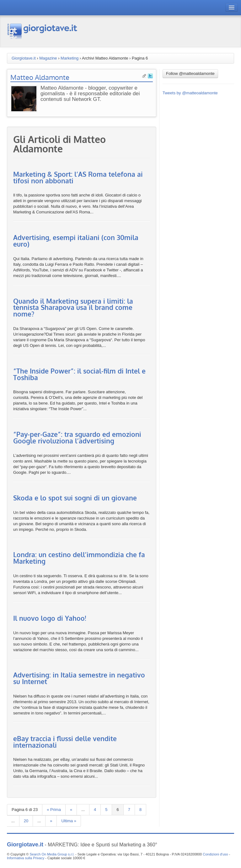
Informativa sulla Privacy (26, 858)
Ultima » (69, 821)
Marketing (70, 58)
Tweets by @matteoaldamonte (190, 93)
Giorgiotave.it (24, 58)
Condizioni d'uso (215, 854)
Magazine (48, 58)
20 (26, 821)
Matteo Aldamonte (40, 77)
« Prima (54, 810)
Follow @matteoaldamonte (190, 73)
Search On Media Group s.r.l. (52, 854)
